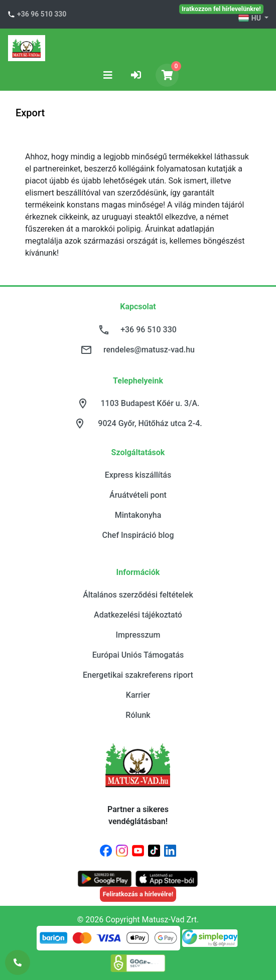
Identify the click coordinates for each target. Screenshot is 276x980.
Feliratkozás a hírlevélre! (138, 894)
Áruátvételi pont (138, 495)
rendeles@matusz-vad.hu (149, 350)
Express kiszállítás (138, 475)
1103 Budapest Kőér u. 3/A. (150, 403)
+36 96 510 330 (42, 14)
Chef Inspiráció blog (138, 535)
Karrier (138, 695)
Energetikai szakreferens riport (138, 675)
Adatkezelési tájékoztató (138, 615)
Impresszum (138, 635)
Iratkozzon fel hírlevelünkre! (221, 9)
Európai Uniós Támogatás (138, 655)
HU (250, 19)
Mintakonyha (138, 515)
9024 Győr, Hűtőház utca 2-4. (150, 423)
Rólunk (138, 715)
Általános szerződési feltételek (138, 595)
